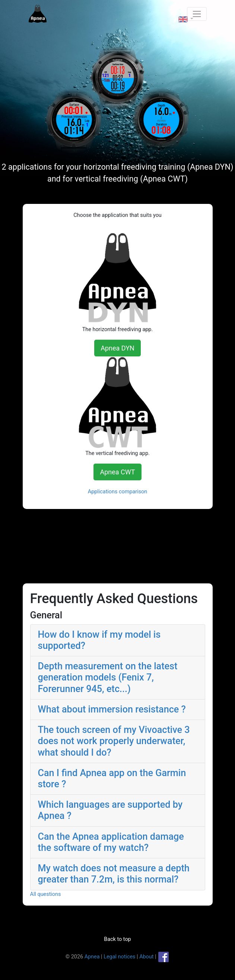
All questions (46, 894)
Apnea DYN (117, 348)
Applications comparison (118, 492)
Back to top (117, 939)
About (146, 957)
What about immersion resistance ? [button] (112, 709)
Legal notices (119, 957)
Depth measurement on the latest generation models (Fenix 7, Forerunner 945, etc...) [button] (108, 677)
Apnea (92, 957)
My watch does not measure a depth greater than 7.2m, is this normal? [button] (114, 874)
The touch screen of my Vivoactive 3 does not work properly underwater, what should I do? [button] (114, 741)
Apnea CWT (117, 472)
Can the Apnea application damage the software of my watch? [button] (111, 842)
